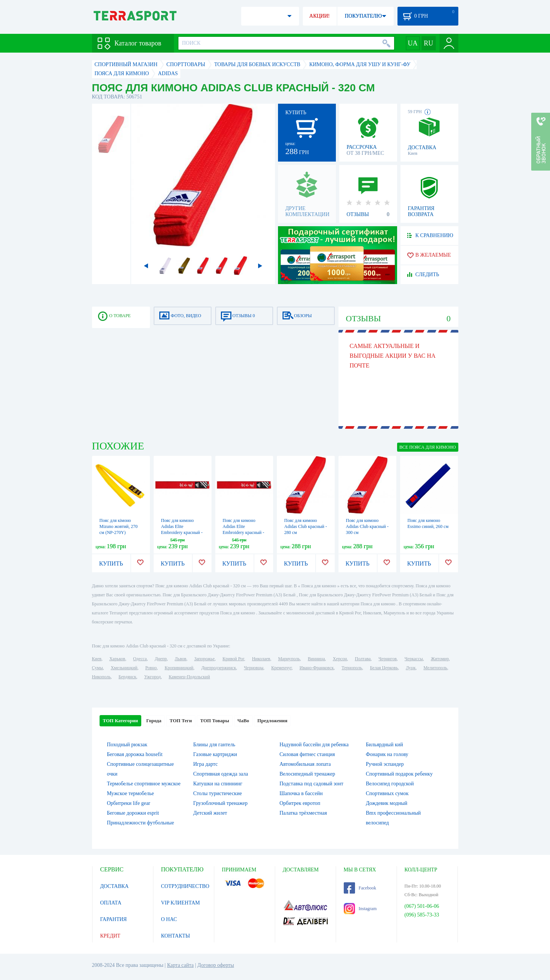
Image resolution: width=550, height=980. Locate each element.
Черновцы (254, 668)
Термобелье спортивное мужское (144, 784)
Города (154, 721)
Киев (97, 659)
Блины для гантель (214, 745)
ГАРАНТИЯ (114, 919)
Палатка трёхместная (303, 813)
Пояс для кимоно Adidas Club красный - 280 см (306, 526)
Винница (316, 659)
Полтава (363, 659)
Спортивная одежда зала (221, 774)
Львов (181, 659)
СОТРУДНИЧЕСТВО (185, 886)
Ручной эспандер (385, 764)
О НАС (169, 919)
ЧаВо (243, 721)
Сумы (97, 668)
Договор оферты (216, 965)
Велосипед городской (390, 784)
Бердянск (128, 677)
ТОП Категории (121, 721)
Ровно (151, 668)
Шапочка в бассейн (301, 793)
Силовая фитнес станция (307, 754)
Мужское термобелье (131, 793)
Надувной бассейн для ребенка (314, 745)
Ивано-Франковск (317, 668)
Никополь (101, 677)
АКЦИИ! (319, 16)
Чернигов (388, 659)
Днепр (161, 659)
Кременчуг (281, 668)
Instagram (360, 909)
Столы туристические (217, 793)
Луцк (411, 668)
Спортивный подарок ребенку (399, 774)
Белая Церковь (384, 668)
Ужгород (153, 677)
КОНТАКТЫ (176, 936)
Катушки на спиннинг (218, 784)
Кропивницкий (179, 668)
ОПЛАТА (111, 903)
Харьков (117, 659)
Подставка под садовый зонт (311, 784)
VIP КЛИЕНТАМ (181, 903)
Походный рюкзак (127, 745)
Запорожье (204, 659)
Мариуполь (289, 659)
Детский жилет (210, 813)
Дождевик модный (387, 803)
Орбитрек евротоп (300, 803)
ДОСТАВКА (115, 886)
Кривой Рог (233, 659)
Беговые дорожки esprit (133, 813)
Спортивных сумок (387, 793)
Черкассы (414, 659)
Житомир (440, 659)
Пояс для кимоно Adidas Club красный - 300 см (367, 526)
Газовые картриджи (215, 754)
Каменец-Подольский (189, 677)
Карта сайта (181, 965)
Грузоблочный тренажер (220, 803)
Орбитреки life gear (129, 803)
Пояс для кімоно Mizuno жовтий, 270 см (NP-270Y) (119, 526)
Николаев (261, 659)
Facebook (360, 888)
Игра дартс (205, 764)
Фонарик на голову (387, 754)
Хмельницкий (124, 668)
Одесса (140, 659)
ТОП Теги (181, 721)
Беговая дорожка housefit (135, 754)
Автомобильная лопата (305, 764)
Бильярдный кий (385, 745)
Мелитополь (435, 668)
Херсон (340, 659)
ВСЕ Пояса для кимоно (428, 447)
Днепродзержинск (219, 668)
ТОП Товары (215, 721)
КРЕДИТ (110, 936)
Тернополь (352, 668)
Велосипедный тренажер (307, 774)
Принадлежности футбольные (141, 823)
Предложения (272, 721)
